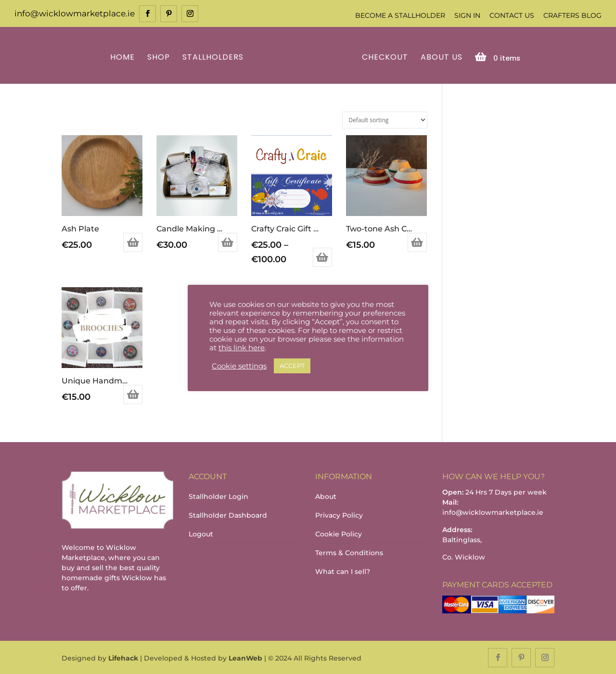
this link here (242, 348)
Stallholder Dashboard (228, 515)
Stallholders (214, 57)
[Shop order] (385, 119)
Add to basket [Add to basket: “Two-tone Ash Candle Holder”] (417, 242)
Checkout (384, 57)
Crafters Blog (572, 15)
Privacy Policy (339, 515)
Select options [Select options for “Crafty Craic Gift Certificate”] (322, 256)
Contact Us (512, 15)
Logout (201, 534)
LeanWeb (245, 658)
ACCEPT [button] (292, 366)
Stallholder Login (218, 496)
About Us (440, 57)
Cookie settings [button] (239, 366)
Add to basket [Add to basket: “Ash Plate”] (133, 242)
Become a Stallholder (400, 15)
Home (124, 57)
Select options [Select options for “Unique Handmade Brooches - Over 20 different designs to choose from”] (133, 394)
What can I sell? (343, 571)
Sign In (467, 15)
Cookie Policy (339, 534)
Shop (160, 57)
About (326, 496)
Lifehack (123, 658)
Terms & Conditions (349, 552)
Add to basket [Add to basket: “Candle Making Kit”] (228, 242)
